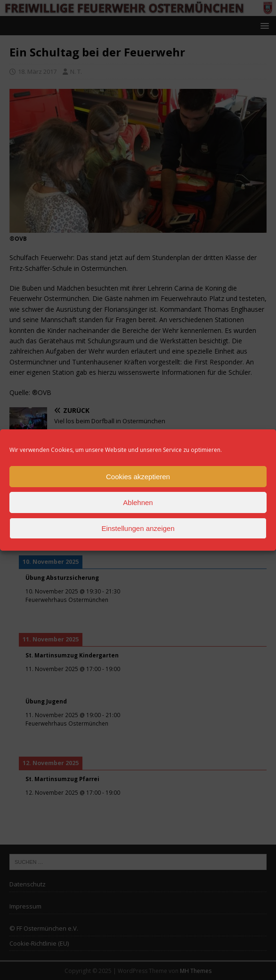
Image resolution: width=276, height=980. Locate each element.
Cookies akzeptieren (138, 477)
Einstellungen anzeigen (138, 528)
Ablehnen (138, 502)
